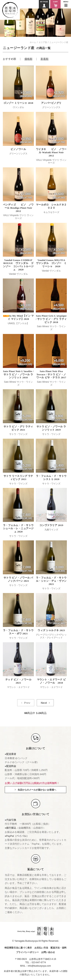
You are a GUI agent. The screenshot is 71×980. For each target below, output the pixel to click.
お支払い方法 (41, 948)
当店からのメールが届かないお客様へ (37, 790)
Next (44, 703)
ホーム (33, 42)
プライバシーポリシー (27, 952)
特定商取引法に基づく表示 (18, 948)
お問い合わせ (48, 952)
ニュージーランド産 (59, 42)
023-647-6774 (39, 962)
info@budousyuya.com (39, 966)
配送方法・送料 (59, 948)
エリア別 (43, 42)
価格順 (28, 59)
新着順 (44, 59)
